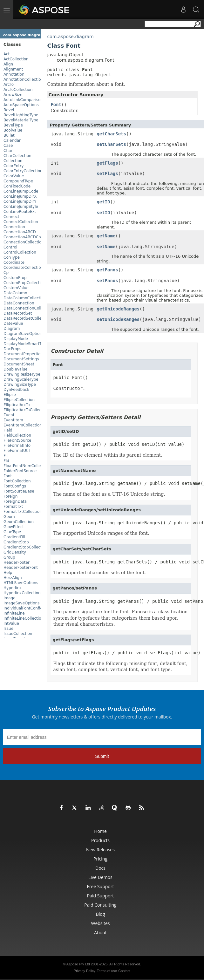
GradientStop (16, 542)
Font (8, 476)
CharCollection (17, 156)
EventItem (13, 420)
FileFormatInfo (17, 446)
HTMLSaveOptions (21, 583)
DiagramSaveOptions (24, 334)
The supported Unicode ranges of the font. (101, 533)
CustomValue (16, 288)
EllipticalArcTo (17, 405)
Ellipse (10, 395)
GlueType (12, 532)
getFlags (107, 163)
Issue (8, 629)
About (100, 932)
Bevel (9, 110)
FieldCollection (17, 435)
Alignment (13, 69)
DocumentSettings (21, 359)
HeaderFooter (17, 562)
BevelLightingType (21, 115)
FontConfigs (15, 486)
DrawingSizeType (20, 385)
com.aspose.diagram (24, 35)
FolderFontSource (20, 471)
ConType (12, 257)
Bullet (9, 135)
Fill (6, 456)
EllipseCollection (19, 400)
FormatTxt (13, 507)
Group (9, 557)
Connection (14, 227)
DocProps (12, 349)
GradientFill (14, 537)
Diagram (12, 329)
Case (8, 146)
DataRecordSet (18, 313)
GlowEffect (14, 527)
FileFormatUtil (17, 451)
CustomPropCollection (24, 283)
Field (8, 430)
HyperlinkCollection (22, 593)
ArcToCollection (18, 90)
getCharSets (111, 134)
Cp (6, 273)
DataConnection (19, 303)
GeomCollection (19, 522)
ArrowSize (13, 95)
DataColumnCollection (25, 298)
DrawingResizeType (22, 374)
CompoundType (18, 181)
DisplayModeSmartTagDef (28, 344)
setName (106, 247)
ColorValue (14, 176)
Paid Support (100, 896)
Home (100, 831)
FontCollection (17, 481)
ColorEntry (14, 166)
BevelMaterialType (21, 120)
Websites (100, 923)
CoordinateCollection (23, 268)
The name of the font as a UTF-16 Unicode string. (109, 494)
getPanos (107, 270)
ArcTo (9, 85)
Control (10, 247)
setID (103, 213)
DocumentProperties (23, 354)
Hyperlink (13, 588)
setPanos (107, 281)
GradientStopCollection (26, 547)
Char (8, 151)
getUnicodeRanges (118, 309)
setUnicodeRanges (118, 319)
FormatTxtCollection (23, 512)
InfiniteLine (14, 613)
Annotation (14, 74)
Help (8, 573)
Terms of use (107, 971)
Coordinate (14, 262)
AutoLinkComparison (23, 100)
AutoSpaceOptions (21, 105)
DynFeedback (16, 390)
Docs (100, 868)
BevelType (13, 125)
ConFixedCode (17, 186)
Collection (13, 161)
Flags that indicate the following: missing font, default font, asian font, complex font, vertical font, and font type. (120, 667)
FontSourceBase (19, 491)
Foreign (10, 496)
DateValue (13, 323)
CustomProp (15, 278)
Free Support (101, 886)
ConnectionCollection (24, 242)
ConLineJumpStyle (21, 207)
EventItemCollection (23, 425)
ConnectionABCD (20, 232)
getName (106, 236)
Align (8, 64)
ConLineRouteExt (20, 212)
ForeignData (15, 501)
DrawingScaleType (21, 379)
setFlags (107, 174)
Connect (11, 217)
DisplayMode (16, 339)
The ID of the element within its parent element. (108, 455)
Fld (6, 461)
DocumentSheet (19, 364)
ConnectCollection (21, 222)
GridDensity (15, 552)
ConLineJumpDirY (20, 201)
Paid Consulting (100, 905)
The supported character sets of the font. (99, 573)
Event (9, 415)
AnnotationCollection (23, 79)
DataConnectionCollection (28, 308)
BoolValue (13, 130)
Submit (102, 756)
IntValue (11, 623)
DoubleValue (15, 369)
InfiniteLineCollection (24, 618)
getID (103, 202)
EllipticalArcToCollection (26, 410)
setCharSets (111, 144)
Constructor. (69, 388)
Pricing (100, 859)
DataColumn (15, 293)
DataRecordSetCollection (27, 318)
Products (100, 840)
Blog (101, 914)
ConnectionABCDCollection (29, 237)
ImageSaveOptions (21, 603)
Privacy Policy (85, 971)
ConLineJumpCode (21, 191)
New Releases (100, 850)
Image (10, 598)
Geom (9, 517)
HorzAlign (13, 578)
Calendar (12, 140)
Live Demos (100, 877)
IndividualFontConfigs (24, 608)
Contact (124, 971)
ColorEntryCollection (23, 171)
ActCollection (16, 59)
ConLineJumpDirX (20, 196)
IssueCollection (18, 634)
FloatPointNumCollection (27, 466)
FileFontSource (17, 440)
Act (7, 54)
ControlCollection (20, 252)
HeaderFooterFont (21, 568)
